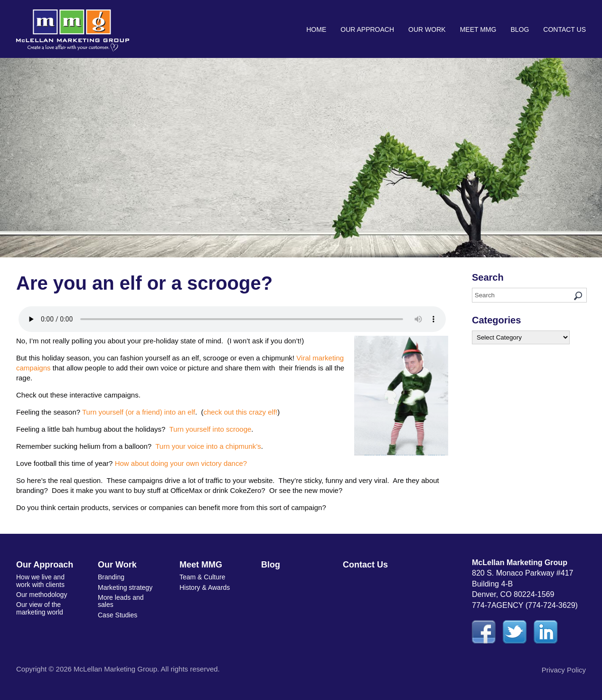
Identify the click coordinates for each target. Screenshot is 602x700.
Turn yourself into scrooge (210, 429)
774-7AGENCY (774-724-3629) (525, 605)
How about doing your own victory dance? (181, 463)
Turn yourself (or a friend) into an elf (139, 412)
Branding (111, 577)
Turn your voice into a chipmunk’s (208, 446)
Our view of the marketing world (40, 608)
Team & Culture (202, 577)
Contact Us (564, 29)
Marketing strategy (125, 587)
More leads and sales (121, 601)
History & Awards (205, 587)
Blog (520, 29)
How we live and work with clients (40, 581)
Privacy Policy (564, 670)
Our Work (427, 29)
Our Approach (367, 29)
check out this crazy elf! (240, 412)
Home (316, 29)
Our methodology (42, 595)
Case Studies (118, 615)
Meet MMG (478, 29)
